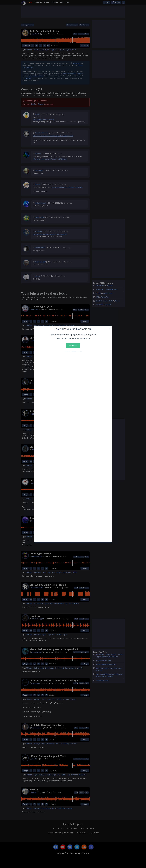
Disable (73, 345)
